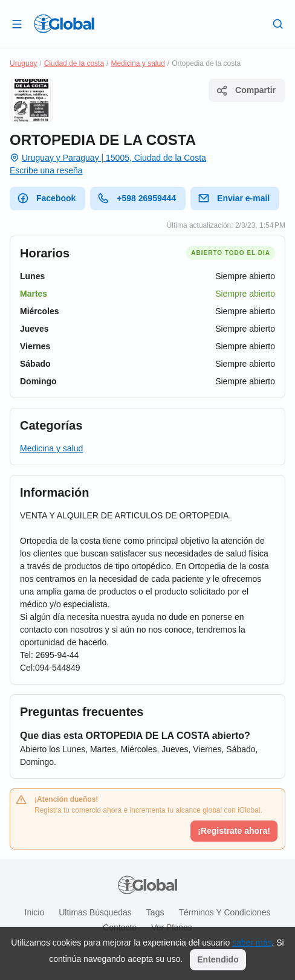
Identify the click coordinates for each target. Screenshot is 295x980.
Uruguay (23, 63)
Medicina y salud (138, 63)
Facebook (46, 198)
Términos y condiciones (224, 912)
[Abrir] (17, 24)
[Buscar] (278, 24)
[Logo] (64, 24)
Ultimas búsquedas (95, 912)
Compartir (246, 91)
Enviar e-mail (234, 198)
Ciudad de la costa (74, 63)
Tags (155, 912)
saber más (252, 943)
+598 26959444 (137, 198)
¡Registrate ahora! (234, 831)
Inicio (35, 912)
